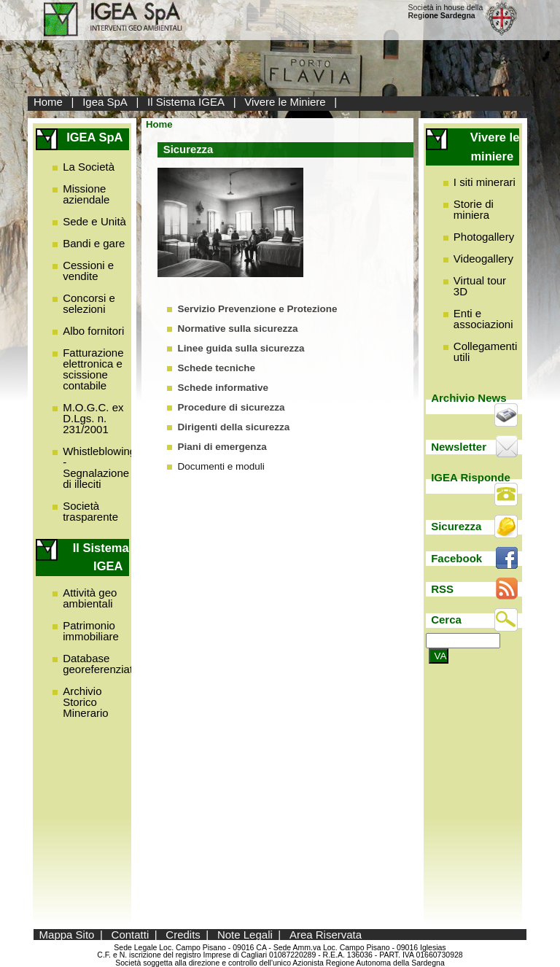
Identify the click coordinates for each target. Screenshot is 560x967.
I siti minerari (485, 182)
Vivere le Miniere (285, 102)
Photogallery (484, 237)
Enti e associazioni (483, 319)
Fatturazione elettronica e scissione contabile (93, 369)
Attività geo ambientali (90, 598)
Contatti (131, 935)
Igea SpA (105, 102)
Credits (183, 935)
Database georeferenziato (101, 664)
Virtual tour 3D (480, 286)
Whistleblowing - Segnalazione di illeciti (99, 467)
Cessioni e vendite (88, 271)
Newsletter (459, 447)
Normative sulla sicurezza (237, 329)
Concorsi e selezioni (89, 303)
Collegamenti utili (486, 352)
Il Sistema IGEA (186, 102)
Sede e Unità (94, 221)
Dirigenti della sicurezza (233, 427)
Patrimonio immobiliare (91, 631)
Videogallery (483, 259)
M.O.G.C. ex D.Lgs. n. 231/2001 (93, 418)
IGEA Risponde (471, 477)
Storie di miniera (474, 209)
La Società (89, 167)
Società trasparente (90, 511)
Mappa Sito (67, 935)
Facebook (456, 558)
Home (48, 102)
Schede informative (223, 388)
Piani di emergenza (222, 447)
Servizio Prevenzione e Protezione (257, 309)
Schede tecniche (216, 368)
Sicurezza (456, 526)
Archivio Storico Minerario (86, 702)
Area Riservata (326, 935)
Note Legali (245, 935)
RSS (442, 589)
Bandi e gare (94, 243)
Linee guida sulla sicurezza (241, 348)
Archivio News (468, 398)
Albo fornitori (93, 331)
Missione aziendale (86, 194)
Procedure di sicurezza (231, 407)
